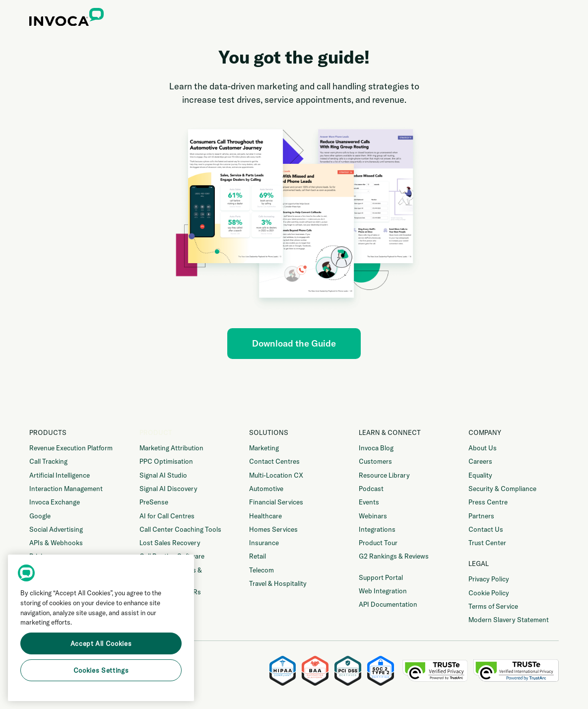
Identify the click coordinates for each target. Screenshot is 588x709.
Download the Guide (294, 343)
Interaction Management (66, 489)
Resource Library (384, 475)
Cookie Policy (489, 593)
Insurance (264, 543)
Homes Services (273, 529)
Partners (481, 516)
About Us (483, 448)
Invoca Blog (376, 448)
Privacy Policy (489, 579)
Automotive (266, 489)
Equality (480, 475)
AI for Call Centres (167, 516)
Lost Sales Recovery (170, 543)
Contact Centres (274, 461)
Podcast (371, 489)
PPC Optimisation (166, 461)
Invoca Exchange (55, 502)
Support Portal (381, 577)
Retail (258, 556)
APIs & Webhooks (56, 543)
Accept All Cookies (101, 643)
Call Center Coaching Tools (180, 529)
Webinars (373, 516)
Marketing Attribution (171, 448)
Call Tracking (48, 461)
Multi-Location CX (276, 475)
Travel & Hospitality (278, 583)
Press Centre (488, 502)
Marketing (264, 448)
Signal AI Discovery (168, 489)
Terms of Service (493, 606)
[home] (66, 19)
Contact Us (486, 529)
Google (40, 516)
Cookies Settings (101, 670)
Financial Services (276, 502)
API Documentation (388, 604)
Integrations (377, 529)
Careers (480, 461)
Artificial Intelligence (60, 475)
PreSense (154, 502)
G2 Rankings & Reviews (394, 556)
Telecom (261, 570)
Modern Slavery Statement (509, 620)
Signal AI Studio (163, 475)
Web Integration (383, 591)
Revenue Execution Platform (71, 448)
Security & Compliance (502, 489)
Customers (375, 461)
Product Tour (378, 543)
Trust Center (487, 543)
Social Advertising (56, 529)
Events (369, 502)
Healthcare (265, 516)
